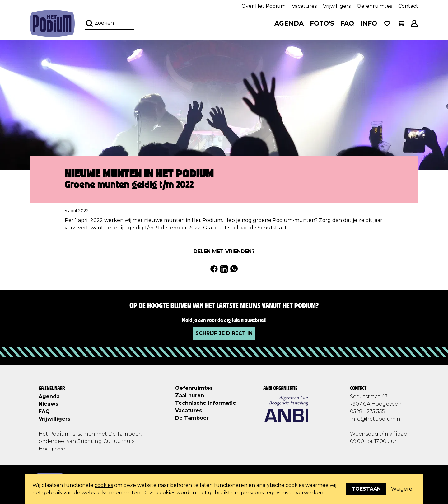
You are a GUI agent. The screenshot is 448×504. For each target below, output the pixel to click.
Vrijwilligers (337, 6)
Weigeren (403, 489)
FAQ (347, 23)
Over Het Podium (264, 6)
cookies (104, 485)
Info (369, 23)
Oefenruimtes (374, 6)
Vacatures (304, 6)
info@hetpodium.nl (376, 419)
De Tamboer (192, 418)
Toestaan (366, 489)
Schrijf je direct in (224, 333)
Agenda (289, 23)
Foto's (322, 23)
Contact (408, 6)
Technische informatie (206, 403)
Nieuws (48, 404)
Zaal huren (190, 396)
